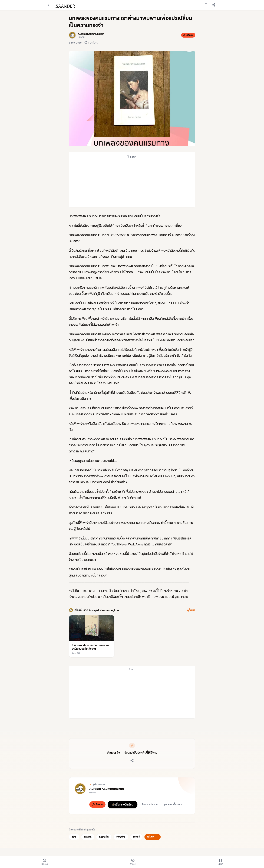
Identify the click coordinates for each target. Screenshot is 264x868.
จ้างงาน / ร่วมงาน (150, 804)
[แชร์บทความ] (214, 5)
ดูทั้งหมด (191, 610)
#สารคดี (88, 837)
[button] (132, 99)
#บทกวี (136, 837)
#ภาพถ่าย (121, 837)
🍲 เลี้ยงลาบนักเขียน (123, 804)
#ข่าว (74, 837)
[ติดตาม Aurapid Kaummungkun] (188, 35)
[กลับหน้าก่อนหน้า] (49, 5)
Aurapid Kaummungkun (107, 788)
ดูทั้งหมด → (153, 837)
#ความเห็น (104, 837)
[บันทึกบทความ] (206, 5)
